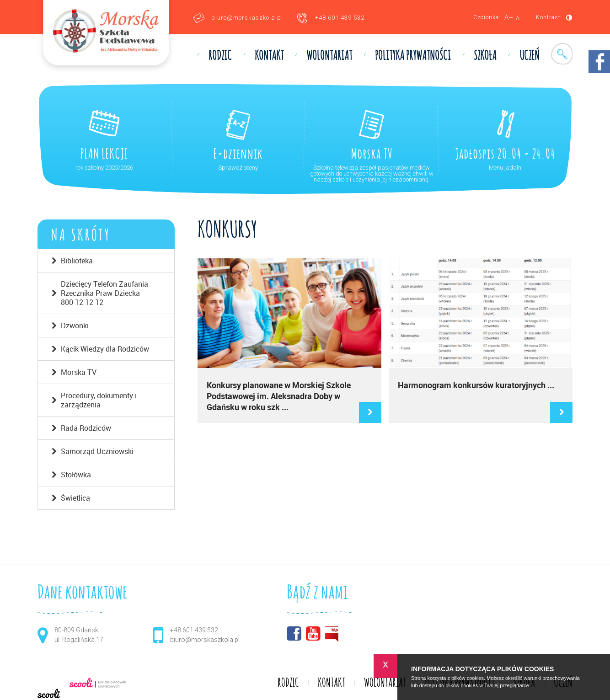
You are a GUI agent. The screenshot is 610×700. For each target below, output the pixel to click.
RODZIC (220, 56)
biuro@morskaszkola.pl (247, 18)
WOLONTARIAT (329, 56)
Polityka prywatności (413, 56)
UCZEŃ (530, 56)
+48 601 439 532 (340, 18)
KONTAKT (269, 56)
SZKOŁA (485, 56)
